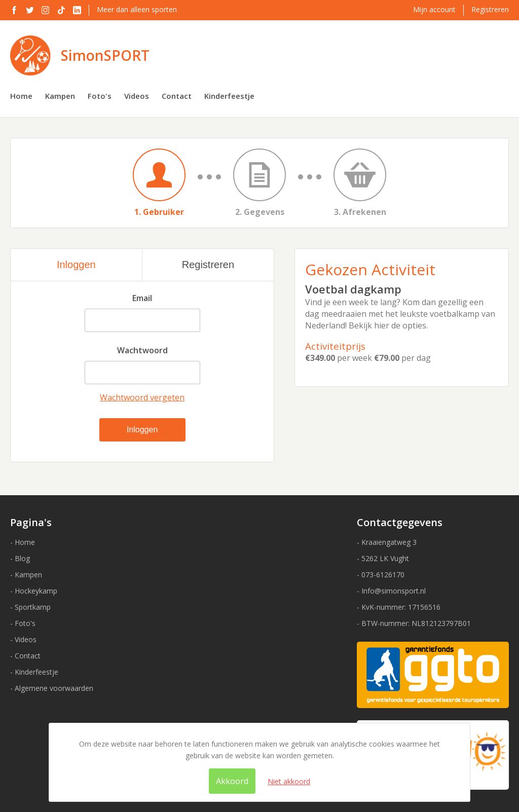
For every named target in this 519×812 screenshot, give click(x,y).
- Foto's (23, 623)
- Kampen (26, 575)
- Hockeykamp (34, 591)
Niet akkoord (289, 781)
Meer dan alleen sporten (137, 9)
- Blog (20, 558)
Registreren (490, 9)
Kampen (60, 96)
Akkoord (232, 781)
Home (21, 96)
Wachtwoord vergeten (142, 397)
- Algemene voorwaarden (52, 688)
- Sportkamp (30, 607)
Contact (177, 96)
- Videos (23, 639)
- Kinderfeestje (34, 672)
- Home (23, 542)
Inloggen (76, 265)
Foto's (100, 96)
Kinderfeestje (229, 96)
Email (142, 298)
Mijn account (434, 9)
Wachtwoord (142, 350)
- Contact (25, 656)
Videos (137, 96)
